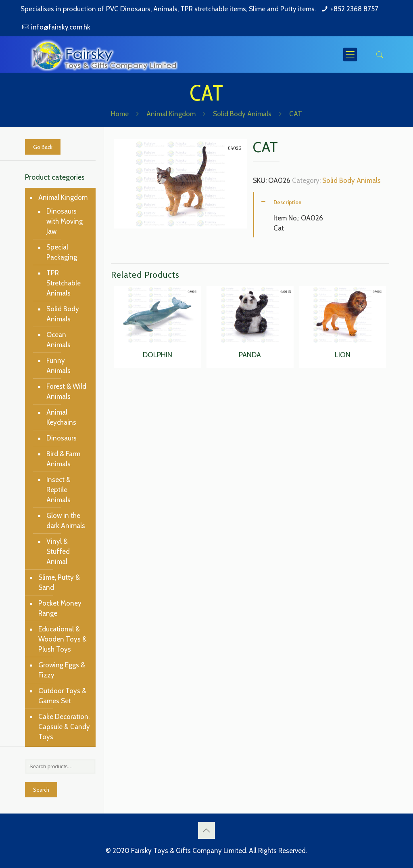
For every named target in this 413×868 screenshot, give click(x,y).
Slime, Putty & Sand (59, 582)
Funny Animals (58, 366)
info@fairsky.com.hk (61, 27)
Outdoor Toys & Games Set (62, 696)
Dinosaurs (62, 438)
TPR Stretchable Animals (64, 283)
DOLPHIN (157, 355)
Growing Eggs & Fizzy (62, 670)
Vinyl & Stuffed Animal (58, 551)
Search (41, 790)
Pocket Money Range (60, 608)
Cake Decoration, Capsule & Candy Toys (64, 727)
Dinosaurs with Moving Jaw (65, 221)
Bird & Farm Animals (63, 459)
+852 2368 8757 (354, 9)
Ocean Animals (58, 340)
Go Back (43, 147)
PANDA (250, 355)
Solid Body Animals (242, 114)
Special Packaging (62, 252)
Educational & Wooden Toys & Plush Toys (63, 639)
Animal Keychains (61, 417)
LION (343, 355)
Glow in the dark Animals (66, 521)
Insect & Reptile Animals (58, 490)
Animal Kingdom (171, 114)
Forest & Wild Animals (66, 391)
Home (120, 114)
